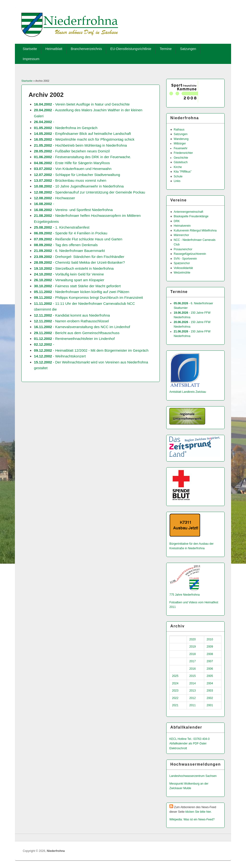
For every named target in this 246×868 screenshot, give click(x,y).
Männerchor (181, 235)
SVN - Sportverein (185, 259)
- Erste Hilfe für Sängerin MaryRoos (72, 163)
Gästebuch (181, 162)
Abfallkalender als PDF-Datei (188, 743)
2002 (210, 698)
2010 (210, 639)
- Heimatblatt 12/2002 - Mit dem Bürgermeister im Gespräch (91, 350)
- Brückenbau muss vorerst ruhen (70, 180)
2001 (210, 705)
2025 (175, 676)
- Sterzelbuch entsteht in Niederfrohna (74, 268)
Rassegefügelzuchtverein (190, 254)
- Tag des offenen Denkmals (66, 245)
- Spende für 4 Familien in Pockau (71, 233)
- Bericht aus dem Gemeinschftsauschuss (77, 333)
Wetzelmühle (182, 273)
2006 (210, 669)
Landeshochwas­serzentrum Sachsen (193, 776)
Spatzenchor (182, 263)
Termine (166, 49)
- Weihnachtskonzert (60, 356)
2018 (193, 654)
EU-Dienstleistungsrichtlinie (131, 49)
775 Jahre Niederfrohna (184, 595)
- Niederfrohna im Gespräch (66, 128)
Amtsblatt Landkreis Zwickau (188, 392)
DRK (177, 221)
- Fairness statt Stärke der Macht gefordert (77, 286)
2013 (193, 691)
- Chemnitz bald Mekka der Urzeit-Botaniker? (79, 262)
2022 (175, 698)
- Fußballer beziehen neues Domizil (72, 151)
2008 (210, 654)
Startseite (30, 49)
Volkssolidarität (183, 268)
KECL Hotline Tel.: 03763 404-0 (189, 739)
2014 (193, 683)
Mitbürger (180, 144)
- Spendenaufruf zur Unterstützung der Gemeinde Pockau (89, 192)
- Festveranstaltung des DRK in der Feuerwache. (82, 157)
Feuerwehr (181, 148)
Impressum (31, 59)
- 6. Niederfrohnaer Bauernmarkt (69, 251)
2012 (193, 698)
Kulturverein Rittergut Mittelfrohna (195, 231)
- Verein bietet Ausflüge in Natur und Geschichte (82, 104)
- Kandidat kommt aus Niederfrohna (72, 315)
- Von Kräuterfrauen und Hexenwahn (73, 169)
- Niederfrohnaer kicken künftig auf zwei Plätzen (82, 292)
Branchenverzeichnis (86, 49)
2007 (210, 661)
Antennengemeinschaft (188, 212)
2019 (193, 647)
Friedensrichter (183, 153)
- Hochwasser (54, 198)
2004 (210, 683)
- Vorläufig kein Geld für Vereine (69, 274)
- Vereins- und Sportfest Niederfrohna (73, 210)
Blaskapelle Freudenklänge (191, 216)
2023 (175, 691)
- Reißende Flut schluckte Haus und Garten (78, 239)
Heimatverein (182, 226)
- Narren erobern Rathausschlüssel (71, 321)
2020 (193, 639)
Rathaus (179, 130)
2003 (210, 691)
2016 (193, 669)
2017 (193, 661)
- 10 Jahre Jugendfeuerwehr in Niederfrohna (79, 186)
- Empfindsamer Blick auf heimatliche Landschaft (82, 134)
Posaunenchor (183, 249)
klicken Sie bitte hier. (199, 812)
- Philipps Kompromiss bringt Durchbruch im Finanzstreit (88, 297)
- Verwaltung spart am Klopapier (69, 280)
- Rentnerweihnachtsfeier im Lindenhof (74, 339)
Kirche (178, 167)
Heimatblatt (54, 49)
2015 (193, 676)
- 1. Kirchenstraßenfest (62, 227)
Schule (178, 176)
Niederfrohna (56, 851)
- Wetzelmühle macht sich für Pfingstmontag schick (84, 139)
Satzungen (188, 49)
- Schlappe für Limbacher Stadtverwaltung (77, 175)
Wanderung (181, 139)
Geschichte (181, 158)
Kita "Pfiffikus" (183, 172)
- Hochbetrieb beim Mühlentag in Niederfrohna (80, 145)
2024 (175, 683)
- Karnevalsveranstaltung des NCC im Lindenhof (82, 327)
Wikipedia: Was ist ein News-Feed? (192, 819)
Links (177, 181)
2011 (193, 705)
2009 (210, 647)
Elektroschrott (178, 748)
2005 (210, 676)
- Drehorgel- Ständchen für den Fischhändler (79, 257)
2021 (175, 705)
